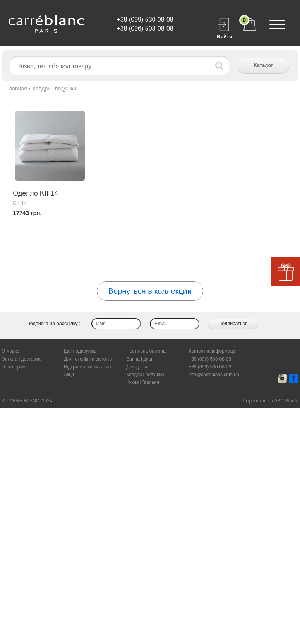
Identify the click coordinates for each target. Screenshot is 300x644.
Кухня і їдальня (143, 382)
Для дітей (136, 367)
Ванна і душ (139, 359)
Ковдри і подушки (54, 89)
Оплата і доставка (21, 359)
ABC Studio (286, 401)
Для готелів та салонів (88, 359)
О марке (10, 351)
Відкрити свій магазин (87, 367)
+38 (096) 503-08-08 (145, 28)
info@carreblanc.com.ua (214, 375)
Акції (69, 375)
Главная (16, 89)
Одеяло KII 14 (35, 193)
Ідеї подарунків (80, 351)
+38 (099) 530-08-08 (145, 20)
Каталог (263, 65)
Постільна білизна (146, 351)
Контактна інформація (212, 351)
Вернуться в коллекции (150, 291)
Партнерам (14, 367)
